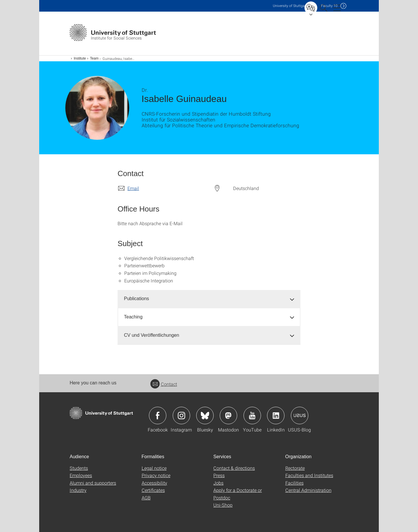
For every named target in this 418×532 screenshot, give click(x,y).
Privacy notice (156, 475)
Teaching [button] (133, 317)
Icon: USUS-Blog (300, 415)
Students (79, 468)
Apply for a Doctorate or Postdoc (238, 494)
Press (219, 475)
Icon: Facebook (158, 415)
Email (133, 188)
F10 (329, 6)
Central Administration (308, 490)
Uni (290, 6)
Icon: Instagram (181, 415)
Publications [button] (136, 299)
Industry (78, 490)
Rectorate (295, 468)
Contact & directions (234, 468)
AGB (146, 498)
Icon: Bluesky (205, 415)
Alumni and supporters (93, 483)
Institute (80, 58)
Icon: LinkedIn (276, 415)
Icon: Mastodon (228, 415)
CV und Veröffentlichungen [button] (152, 335)
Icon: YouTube (252, 415)
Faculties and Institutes (309, 475)
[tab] (209, 299)
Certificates (153, 490)
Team (94, 58)
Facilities (294, 483)
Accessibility (154, 483)
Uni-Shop (223, 505)
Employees (81, 475)
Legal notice (154, 468)
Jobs (218, 483)
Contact (164, 384)
